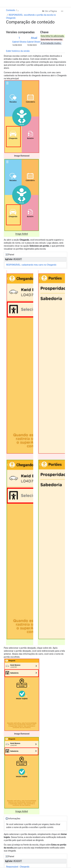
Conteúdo (11, 10)
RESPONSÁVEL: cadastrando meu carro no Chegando (31, 265)
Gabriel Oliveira (19, 42)
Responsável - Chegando (18, 867)
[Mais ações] (62, 11)
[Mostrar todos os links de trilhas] (18, 10)
